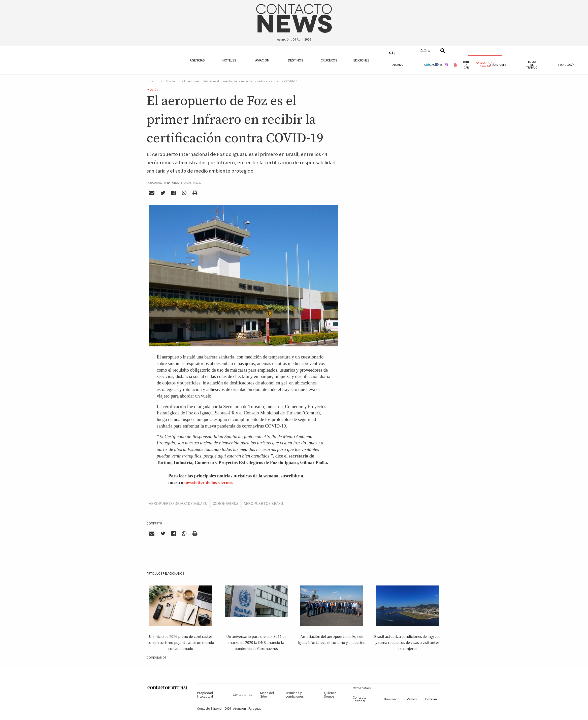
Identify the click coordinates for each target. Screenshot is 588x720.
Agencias (197, 60)
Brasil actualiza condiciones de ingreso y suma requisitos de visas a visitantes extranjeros (407, 642)
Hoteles (229, 60)
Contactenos (242, 695)
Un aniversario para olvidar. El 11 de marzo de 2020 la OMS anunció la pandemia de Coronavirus (256, 642)
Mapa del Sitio (267, 695)
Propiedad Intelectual (205, 695)
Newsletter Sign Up (485, 64)
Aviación (262, 60)
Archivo (398, 65)
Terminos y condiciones (295, 695)
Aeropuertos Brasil (264, 503)
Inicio (153, 81)
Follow (425, 51)
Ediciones (362, 60)
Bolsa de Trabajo (532, 64)
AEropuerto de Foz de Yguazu (178, 503)
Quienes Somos (330, 695)
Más (392, 53)
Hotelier (431, 699)
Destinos (296, 60)
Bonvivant (391, 699)
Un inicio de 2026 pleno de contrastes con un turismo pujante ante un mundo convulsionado (181, 642)
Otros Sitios (362, 688)
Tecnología (566, 65)
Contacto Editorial (360, 699)
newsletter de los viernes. (209, 482)
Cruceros (329, 60)
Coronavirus (225, 503)
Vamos (412, 699)
